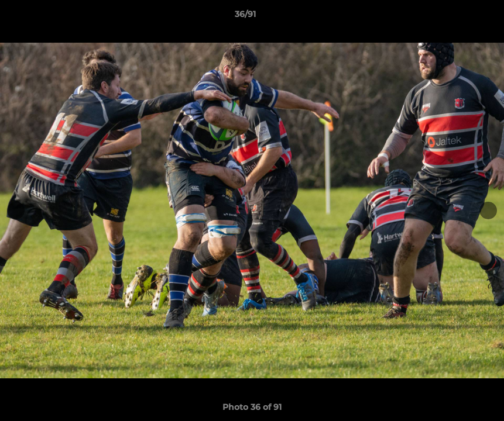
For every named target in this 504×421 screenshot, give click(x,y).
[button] (455, 17)
